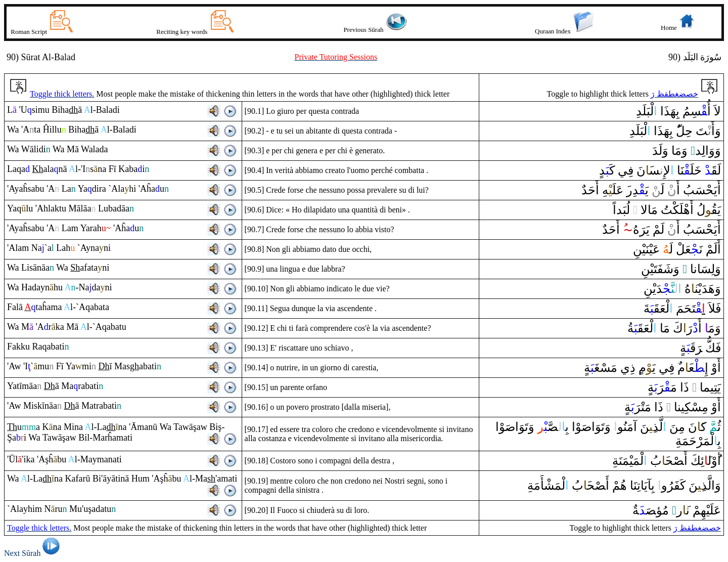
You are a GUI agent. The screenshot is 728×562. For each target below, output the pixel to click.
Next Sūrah (34, 553)
